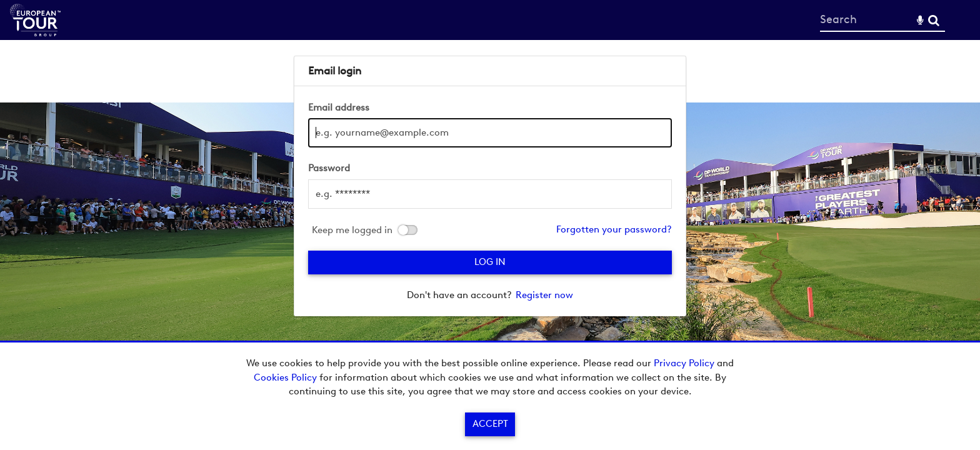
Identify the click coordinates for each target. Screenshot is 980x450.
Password (329, 168)
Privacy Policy (684, 363)
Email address (339, 107)
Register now (544, 295)
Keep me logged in (352, 230)
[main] (490, 186)
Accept (490, 424)
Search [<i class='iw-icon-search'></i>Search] (934, 19)
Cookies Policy (285, 377)
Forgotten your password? (614, 229)
